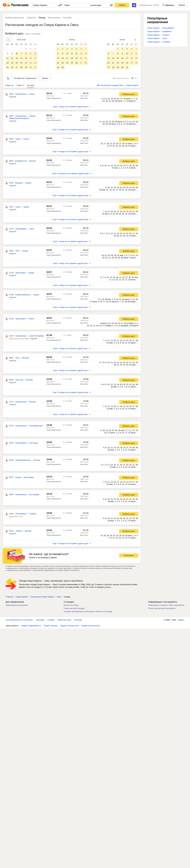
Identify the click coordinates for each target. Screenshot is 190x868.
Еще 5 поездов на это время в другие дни (72, 176)
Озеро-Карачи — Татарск (158, 35)
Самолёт (31, 18)
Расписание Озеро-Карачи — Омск (46, 599)
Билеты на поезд (71, 608)
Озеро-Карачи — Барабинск (159, 31)
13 (17, 58)
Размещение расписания (17, 608)
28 (21, 67)
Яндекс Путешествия (69, 628)
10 (35, 54)
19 (12, 63)
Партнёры (40, 622)
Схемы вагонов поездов (74, 611)
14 (21, 58)
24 (35, 63)
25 (8, 67)
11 (8, 58)
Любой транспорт (15, 18)
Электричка (54, 18)
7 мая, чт (20, 88)
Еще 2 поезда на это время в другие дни (72, 132)
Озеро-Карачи (22, 599)
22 (26, 63)
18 (8, 63)
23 (31, 63)
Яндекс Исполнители (91, 628)
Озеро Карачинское (54, 101)
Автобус (67, 18)
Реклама (78, 622)
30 (31, 67)
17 (35, 58)
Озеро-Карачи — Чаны (157, 38)
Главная (9, 599)
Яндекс (181, 622)
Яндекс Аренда (51, 628)
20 (17, 63)
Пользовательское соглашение (19, 622)
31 (35, 67)
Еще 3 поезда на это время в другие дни (72, 395)
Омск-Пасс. (84, 101)
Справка (51, 622)
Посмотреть (129, 558)
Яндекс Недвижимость (31, 628)
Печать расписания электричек (162, 611)
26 (12, 67)
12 (12, 58)
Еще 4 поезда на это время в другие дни (72, 222)
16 (31, 58)
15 (26, 58)
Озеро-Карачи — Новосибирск (161, 28)
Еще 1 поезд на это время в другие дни (72, 109)
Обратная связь (65, 622)
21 (21, 63)
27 (17, 67)
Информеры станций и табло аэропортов (166, 608)
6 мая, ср (9, 88)
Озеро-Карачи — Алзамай (159, 42)
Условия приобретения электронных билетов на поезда (88, 614)
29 (26, 67)
